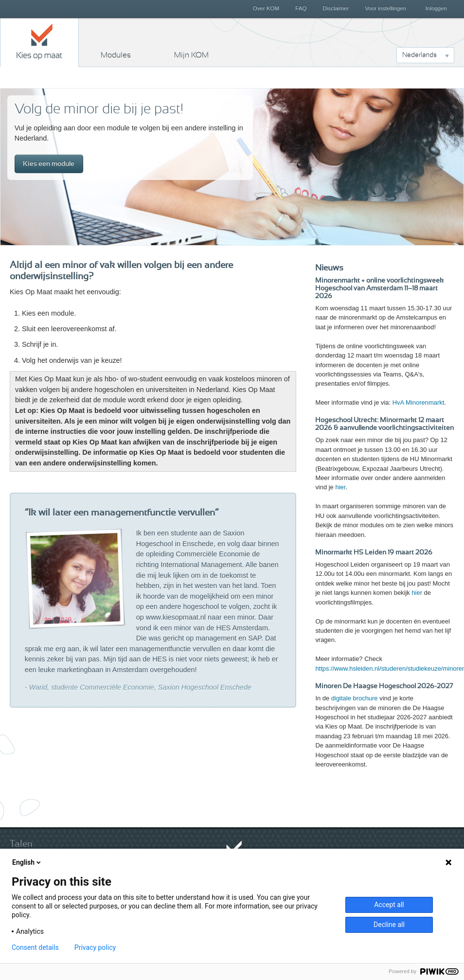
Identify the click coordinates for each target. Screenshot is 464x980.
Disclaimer (336, 8)
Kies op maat (39, 41)
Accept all (389, 905)
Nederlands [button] (419, 55)
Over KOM (266, 8)
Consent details (35, 947)
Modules (116, 55)
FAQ (301, 8)
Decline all (389, 925)
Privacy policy (95, 947)
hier (340, 487)
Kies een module (49, 164)
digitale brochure (355, 698)
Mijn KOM (191, 55)
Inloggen (436, 8)
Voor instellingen (385, 8)
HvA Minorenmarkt (419, 402)
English (27, 862)
